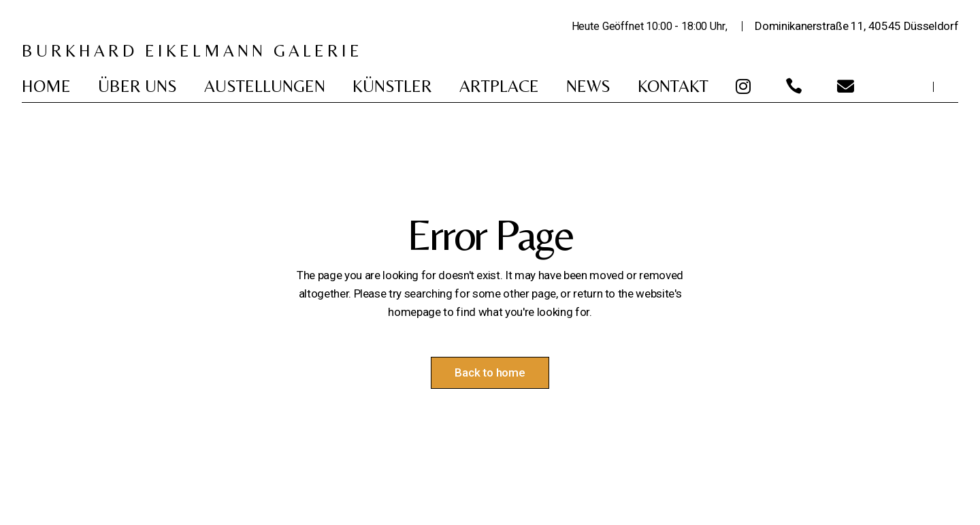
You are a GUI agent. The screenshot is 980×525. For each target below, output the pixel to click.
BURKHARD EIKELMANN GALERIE (192, 51)
